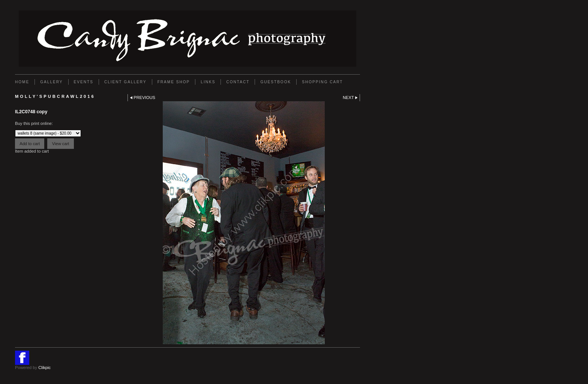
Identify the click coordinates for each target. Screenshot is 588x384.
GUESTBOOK (276, 82)
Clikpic (44, 367)
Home (22, 82)
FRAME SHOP (174, 82)
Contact (238, 82)
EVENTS (84, 82)
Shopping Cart (322, 82)
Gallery (51, 82)
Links (208, 82)
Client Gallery (125, 82)
